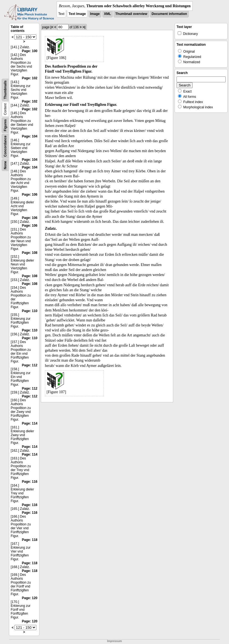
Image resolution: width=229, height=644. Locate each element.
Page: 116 (30, 482)
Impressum (114, 641)
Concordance (5, 146)
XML (108, 14)
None (5, 165)
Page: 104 (30, 136)
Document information (169, 14)
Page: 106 (30, 195)
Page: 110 (30, 311)
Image (95, 14)
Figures (5, 125)
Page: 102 (30, 78)
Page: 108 (30, 253)
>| (84, 27)
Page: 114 (30, 423)
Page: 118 (30, 540)
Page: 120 (30, 598)
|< (52, 27)
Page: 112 (30, 365)
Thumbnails (5, 90)
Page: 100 (30, 51)
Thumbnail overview (131, 14)
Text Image (77, 14)
